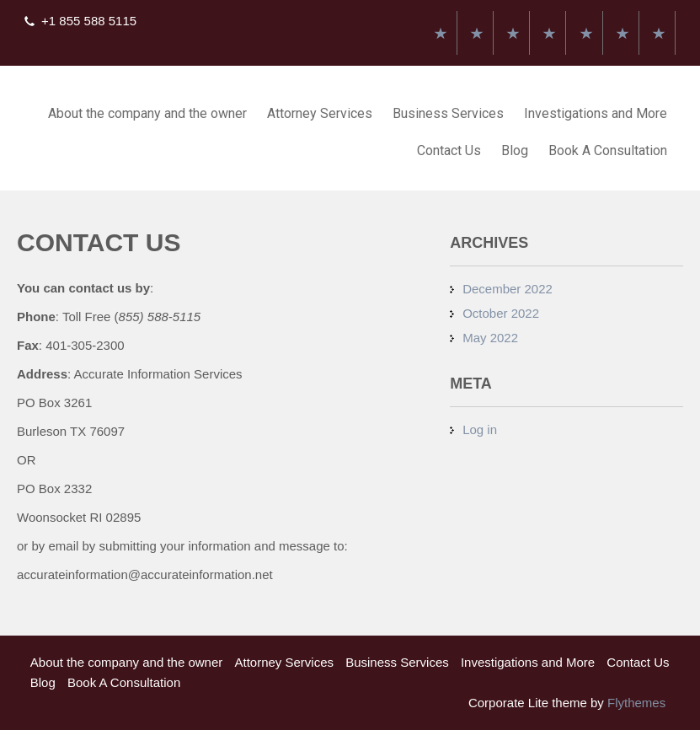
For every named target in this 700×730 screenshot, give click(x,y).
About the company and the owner (147, 113)
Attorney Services (320, 113)
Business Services (448, 113)
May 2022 (490, 338)
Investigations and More (596, 113)
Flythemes (635, 703)
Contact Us (449, 150)
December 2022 (508, 289)
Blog (515, 150)
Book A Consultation (608, 150)
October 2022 (501, 313)
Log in (480, 429)
